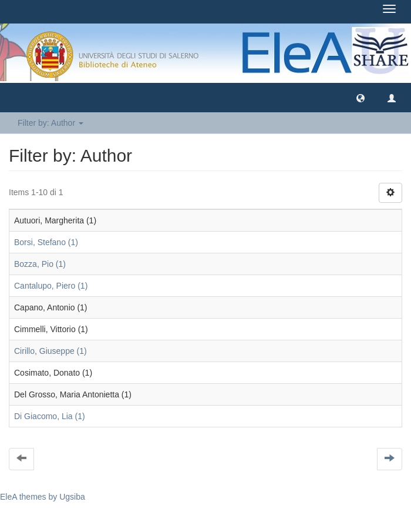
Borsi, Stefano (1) (46, 242)
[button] (361, 98)
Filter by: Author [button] (50, 123)
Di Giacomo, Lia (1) (50, 416)
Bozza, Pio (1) (40, 264)
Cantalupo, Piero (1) (51, 286)
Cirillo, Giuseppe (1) (50, 351)
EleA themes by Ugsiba (43, 497)
